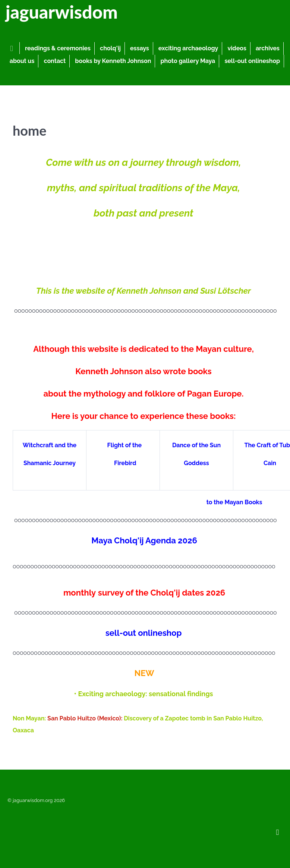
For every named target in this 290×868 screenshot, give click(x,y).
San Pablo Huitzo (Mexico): (86, 718)
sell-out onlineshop (144, 633)
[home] (13, 48)
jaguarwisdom (62, 12)
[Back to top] (278, 832)
